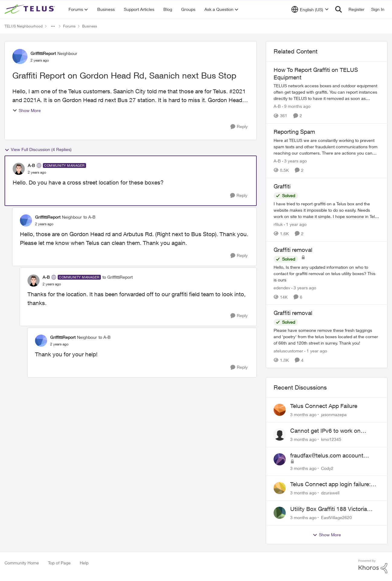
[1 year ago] (295, 224)
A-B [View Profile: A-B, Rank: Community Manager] (31, 165)
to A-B (89, 217)
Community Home (22, 563)
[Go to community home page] (31, 9)
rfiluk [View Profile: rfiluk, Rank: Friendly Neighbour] (278, 224)
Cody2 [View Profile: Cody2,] (327, 468)
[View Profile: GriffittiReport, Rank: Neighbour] (20, 56)
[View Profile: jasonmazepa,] (280, 410)
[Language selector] (310, 9)
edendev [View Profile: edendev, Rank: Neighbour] (282, 287)
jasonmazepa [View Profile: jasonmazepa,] (334, 414)
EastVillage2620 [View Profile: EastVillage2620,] (336, 517)
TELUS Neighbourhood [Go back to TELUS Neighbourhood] (24, 26)
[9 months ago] (296, 106)
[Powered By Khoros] (373, 567)
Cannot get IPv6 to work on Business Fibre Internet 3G (325, 431)
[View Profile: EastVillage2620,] (280, 513)
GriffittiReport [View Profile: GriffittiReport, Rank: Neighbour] (43, 53)
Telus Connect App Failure (324, 406)
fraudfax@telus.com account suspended (327, 456)
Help (84, 563)
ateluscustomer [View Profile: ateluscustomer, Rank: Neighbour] (288, 351)
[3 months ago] (303, 414)
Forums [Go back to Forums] (69, 26)
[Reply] (239, 127)
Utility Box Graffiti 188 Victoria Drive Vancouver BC (329, 509)
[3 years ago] (294, 161)
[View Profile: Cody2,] (280, 459)
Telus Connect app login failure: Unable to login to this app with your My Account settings (330, 484)
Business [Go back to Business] (90, 26)
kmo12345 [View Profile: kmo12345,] (331, 439)
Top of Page (59, 563)
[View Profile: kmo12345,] (280, 435)
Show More (27, 110)
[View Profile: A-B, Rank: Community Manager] (19, 169)
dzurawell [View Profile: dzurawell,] (330, 493)
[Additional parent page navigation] (53, 26)
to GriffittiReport (117, 277)
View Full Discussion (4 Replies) (38, 149)
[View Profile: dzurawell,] (280, 488)
